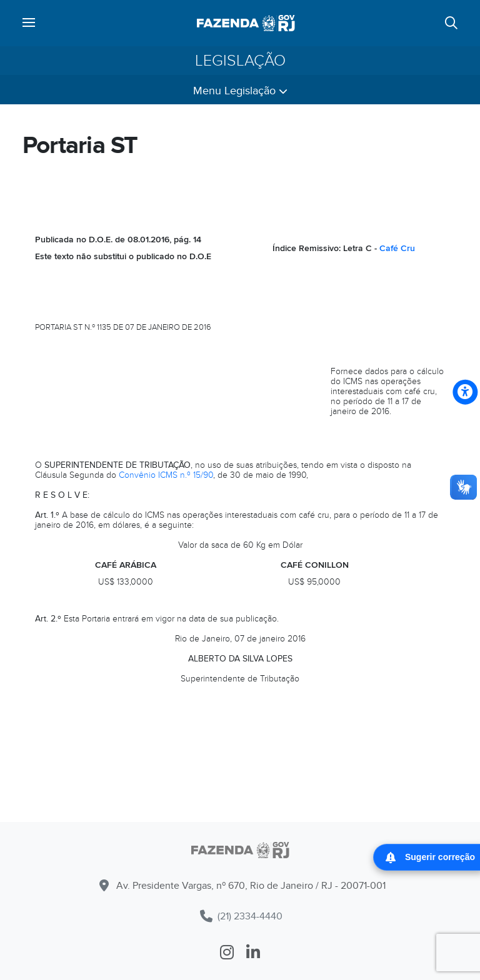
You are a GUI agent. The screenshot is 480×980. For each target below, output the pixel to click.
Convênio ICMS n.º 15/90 (166, 475)
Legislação (240, 61)
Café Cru (397, 248)
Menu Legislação (240, 91)
